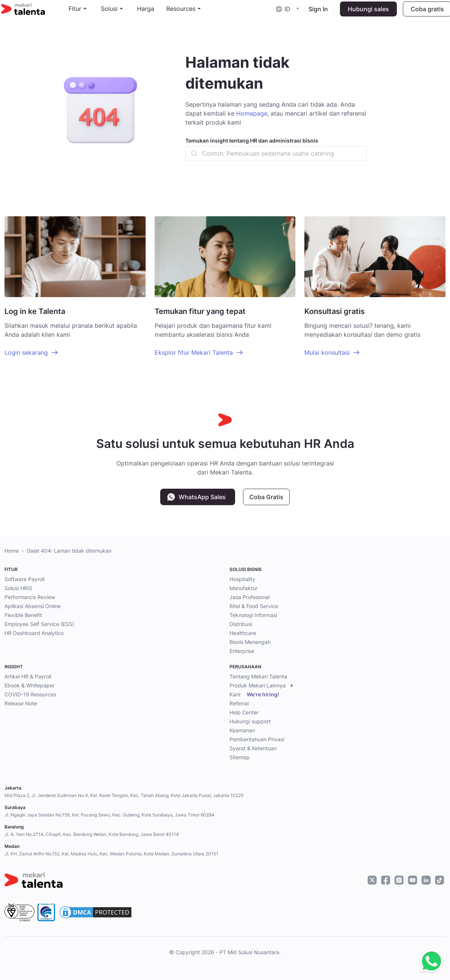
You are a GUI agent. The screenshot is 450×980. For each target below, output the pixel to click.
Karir (254, 694)
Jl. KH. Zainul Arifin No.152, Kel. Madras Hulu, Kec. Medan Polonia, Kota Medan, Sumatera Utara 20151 (111, 854)
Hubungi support (250, 721)
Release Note (21, 703)
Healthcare (243, 633)
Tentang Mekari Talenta (258, 676)
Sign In (315, 13)
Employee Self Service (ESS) (39, 624)
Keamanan (242, 730)
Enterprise (242, 651)
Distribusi (241, 624)
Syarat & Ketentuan (253, 748)
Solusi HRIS (18, 588)
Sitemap (240, 757)
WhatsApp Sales (202, 497)
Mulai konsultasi (327, 352)
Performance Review (30, 597)
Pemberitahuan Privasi (257, 739)
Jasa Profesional (250, 597)
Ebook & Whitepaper (30, 685)
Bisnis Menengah (250, 642)
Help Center (244, 712)
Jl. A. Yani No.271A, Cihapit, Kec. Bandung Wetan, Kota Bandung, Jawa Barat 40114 (92, 834)
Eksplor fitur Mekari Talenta (194, 352)
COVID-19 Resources (30, 694)
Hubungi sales (365, 13)
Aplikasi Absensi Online (33, 606)
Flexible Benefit (23, 615)
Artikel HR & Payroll (28, 676)
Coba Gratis (266, 497)
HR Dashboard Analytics (34, 633)
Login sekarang (26, 352)
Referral (239, 703)
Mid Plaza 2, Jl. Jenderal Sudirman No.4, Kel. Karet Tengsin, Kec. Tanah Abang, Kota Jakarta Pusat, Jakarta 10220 (124, 795)
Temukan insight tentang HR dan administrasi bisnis (252, 141)
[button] (285, 14)
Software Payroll (25, 579)
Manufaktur (244, 588)
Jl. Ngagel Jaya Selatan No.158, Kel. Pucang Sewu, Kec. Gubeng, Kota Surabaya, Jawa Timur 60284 (110, 815)
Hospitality (242, 579)
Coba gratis (424, 13)
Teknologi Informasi (253, 615)
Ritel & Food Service (254, 606)
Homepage (252, 113)
